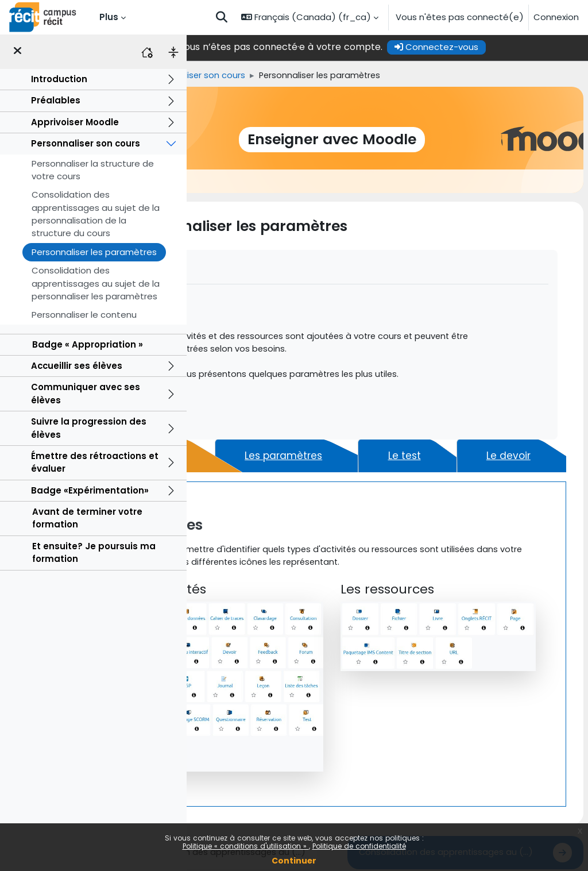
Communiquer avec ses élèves (86, 393)
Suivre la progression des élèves (89, 428)
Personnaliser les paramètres (94, 252)
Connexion (556, 17)
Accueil (206, 76)
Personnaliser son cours (86, 143)
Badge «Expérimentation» (90, 490)
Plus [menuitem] (109, 17)
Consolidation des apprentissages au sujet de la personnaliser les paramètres (96, 283)
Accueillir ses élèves (77, 366)
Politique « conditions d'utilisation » (246, 846)
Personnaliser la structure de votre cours (93, 170)
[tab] (250, 471)
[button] (222, 17)
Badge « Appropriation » (88, 344)
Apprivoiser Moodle (75, 122)
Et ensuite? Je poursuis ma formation (94, 552)
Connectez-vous (492, 47)
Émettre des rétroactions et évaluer (95, 462)
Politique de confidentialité (359, 846)
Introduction (59, 79)
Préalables (56, 100)
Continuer (294, 861)
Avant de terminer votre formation (87, 518)
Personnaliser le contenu (84, 315)
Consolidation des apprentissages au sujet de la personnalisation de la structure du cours (96, 214)
